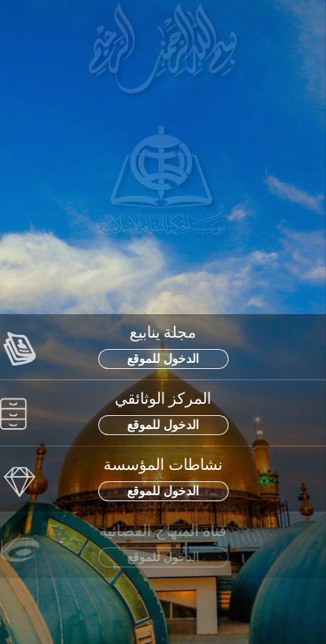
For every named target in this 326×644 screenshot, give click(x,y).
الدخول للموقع (163, 359)
